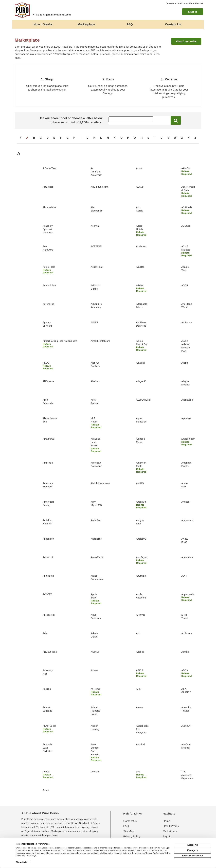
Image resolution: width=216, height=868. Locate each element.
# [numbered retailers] (21, 138)
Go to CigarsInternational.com (53, 15)
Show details (22, 862)
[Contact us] (173, 24)
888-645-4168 (196, 3)
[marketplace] (86, 24)
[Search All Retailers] (131, 119)
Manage (193, 850)
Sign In (193, 12)
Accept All (192, 845)
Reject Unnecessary (192, 855)
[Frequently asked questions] (130, 24)
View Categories (186, 41)
